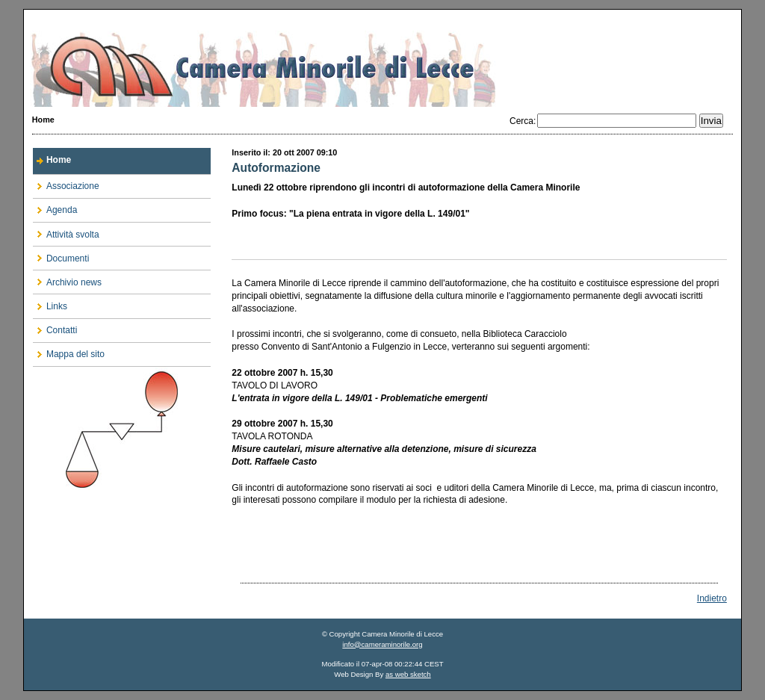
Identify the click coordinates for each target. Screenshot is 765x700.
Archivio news (67, 279)
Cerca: (523, 121)
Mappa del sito (69, 351)
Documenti (61, 255)
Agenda (55, 207)
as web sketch (408, 674)
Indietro (712, 598)
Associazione (66, 183)
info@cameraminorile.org (382, 644)
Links (50, 303)
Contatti (55, 328)
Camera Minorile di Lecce (382, 58)
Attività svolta (66, 231)
